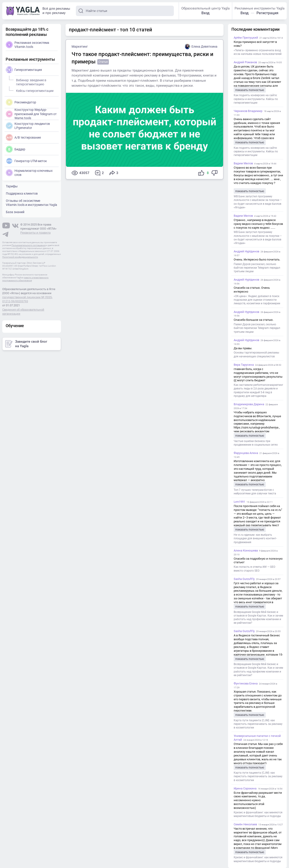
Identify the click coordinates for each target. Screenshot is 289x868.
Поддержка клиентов (22, 193)
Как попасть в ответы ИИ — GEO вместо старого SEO (254, 569)
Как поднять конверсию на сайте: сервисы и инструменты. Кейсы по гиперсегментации (256, 99)
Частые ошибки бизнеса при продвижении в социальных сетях (256, 443)
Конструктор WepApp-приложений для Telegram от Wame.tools (31, 114)
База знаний (15, 212)
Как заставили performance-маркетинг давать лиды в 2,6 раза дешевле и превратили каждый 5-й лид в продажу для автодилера (258, 390)
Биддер (16, 149)
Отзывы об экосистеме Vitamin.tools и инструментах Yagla (31, 203)
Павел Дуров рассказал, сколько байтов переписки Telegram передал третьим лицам (257, 268)
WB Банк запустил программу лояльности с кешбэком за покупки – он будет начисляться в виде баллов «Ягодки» (258, 202)
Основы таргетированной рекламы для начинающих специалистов (256, 354)
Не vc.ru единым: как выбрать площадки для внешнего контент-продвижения (255, 538)
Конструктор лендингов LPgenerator (28, 126)
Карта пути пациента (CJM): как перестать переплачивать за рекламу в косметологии (258, 724)
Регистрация (267, 13)
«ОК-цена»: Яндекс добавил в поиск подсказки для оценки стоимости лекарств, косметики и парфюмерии (257, 300)
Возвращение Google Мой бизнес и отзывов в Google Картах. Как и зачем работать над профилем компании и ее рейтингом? (258, 618)
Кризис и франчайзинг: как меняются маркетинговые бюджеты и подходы (258, 814)
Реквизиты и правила (35, 233)
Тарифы (12, 186)
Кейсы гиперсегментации (34, 90)
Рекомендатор (21, 102)
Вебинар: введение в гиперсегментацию (30, 81)
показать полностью (250, 90)
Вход (205, 13)
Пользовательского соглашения (29, 245)
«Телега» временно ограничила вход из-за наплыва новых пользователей (258, 52)
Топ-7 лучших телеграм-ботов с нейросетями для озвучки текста (255, 492)
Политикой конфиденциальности (20, 257)
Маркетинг (80, 47)
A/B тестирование (23, 137)
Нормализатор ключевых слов (29, 173)
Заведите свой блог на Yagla (26, 344)
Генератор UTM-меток (26, 161)
